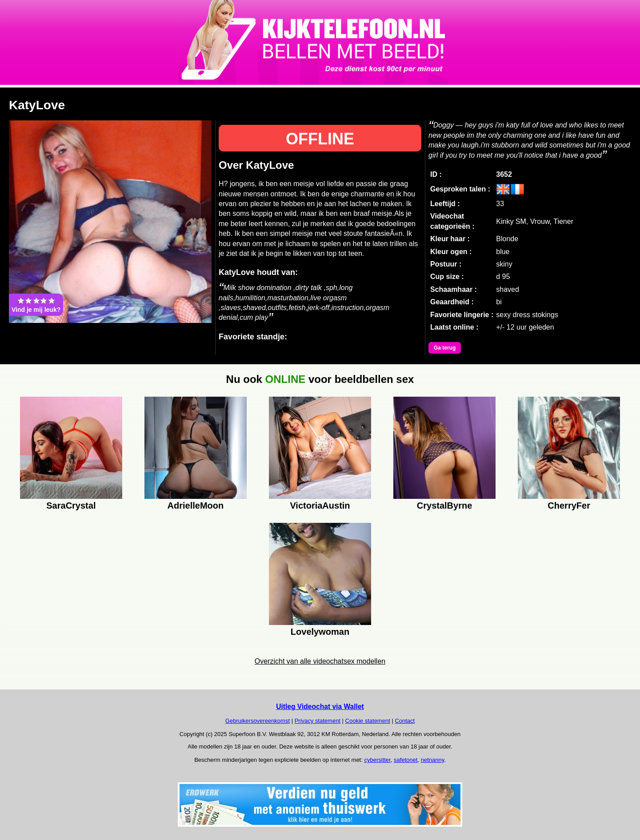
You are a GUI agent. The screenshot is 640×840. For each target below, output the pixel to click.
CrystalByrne (445, 506)
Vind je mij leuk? (36, 305)
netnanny (433, 760)
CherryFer (569, 506)
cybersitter (377, 760)
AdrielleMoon (196, 506)
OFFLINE (320, 139)
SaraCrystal (71, 506)
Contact (405, 721)
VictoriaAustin (320, 506)
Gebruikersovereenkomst (258, 721)
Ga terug (445, 348)
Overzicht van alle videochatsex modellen (320, 661)
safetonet (406, 760)
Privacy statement (318, 721)
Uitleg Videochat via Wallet (320, 707)
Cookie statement (368, 721)
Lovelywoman (320, 632)
